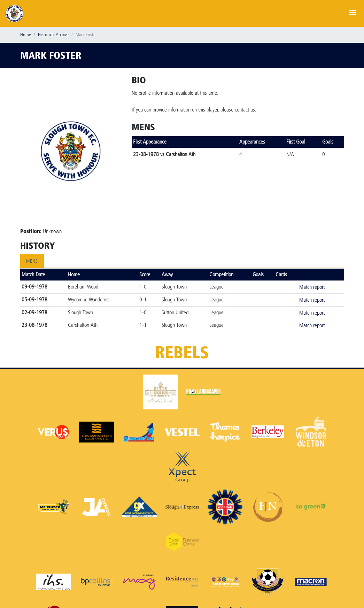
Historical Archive (53, 35)
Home (26, 35)
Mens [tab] (32, 261)
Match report (312, 287)
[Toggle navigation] (353, 12)
